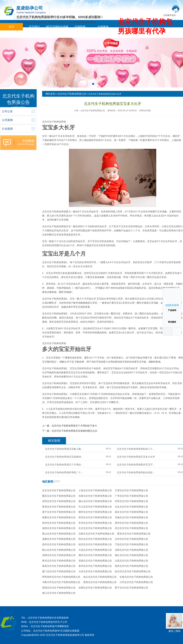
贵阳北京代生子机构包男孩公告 (59, 588)
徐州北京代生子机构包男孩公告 (59, 523)
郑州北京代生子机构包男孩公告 (131, 523)
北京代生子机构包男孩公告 (72, 94)
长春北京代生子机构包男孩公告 (136, 577)
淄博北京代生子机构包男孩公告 (59, 555)
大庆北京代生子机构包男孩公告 (95, 571)
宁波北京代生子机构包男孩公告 (131, 544)
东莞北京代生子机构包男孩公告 (131, 501)
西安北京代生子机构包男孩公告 (134, 534)
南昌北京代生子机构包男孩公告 (59, 566)
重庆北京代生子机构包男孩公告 (59, 496)
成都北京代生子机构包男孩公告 (59, 539)
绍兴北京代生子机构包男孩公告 (95, 539)
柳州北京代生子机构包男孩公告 (95, 512)
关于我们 (34, 27)
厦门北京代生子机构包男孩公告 (59, 571)
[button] (90, 84)
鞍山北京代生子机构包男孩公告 (59, 550)
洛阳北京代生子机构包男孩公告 (59, 528)
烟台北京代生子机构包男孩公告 (131, 555)
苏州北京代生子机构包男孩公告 (95, 517)
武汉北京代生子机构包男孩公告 (131, 528)
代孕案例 (103, 27)
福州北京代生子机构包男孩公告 (131, 566)
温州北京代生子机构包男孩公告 (59, 544)
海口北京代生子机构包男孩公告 (59, 593)
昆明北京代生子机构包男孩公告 (100, 582)
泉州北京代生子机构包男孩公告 (95, 566)
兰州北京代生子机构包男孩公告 (136, 582)
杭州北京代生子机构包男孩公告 (95, 544)
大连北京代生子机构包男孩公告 (95, 550)
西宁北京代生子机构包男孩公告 (131, 588)
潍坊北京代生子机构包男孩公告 (95, 555)
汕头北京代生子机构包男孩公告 (131, 507)
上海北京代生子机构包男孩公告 (95, 490)
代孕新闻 (80, 27)
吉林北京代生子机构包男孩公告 (95, 496)
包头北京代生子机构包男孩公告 (100, 577)
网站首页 (50, 94)
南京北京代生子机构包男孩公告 (131, 512)
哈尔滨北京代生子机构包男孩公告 (133, 571)
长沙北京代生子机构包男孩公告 (95, 528)
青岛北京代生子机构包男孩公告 (59, 561)
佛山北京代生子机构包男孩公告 (95, 501)
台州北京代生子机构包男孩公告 (131, 539)
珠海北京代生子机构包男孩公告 (59, 507)
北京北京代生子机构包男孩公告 (59, 490)
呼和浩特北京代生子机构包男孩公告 (61, 577)
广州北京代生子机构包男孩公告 (131, 496)
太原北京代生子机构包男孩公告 (131, 561)
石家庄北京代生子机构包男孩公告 (96, 534)
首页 (11, 27)
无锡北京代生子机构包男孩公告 (131, 517)
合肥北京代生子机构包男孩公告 (95, 588)
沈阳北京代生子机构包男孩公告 (131, 550)
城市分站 (11, 34)
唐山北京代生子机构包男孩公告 (59, 534)
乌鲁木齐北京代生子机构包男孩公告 (61, 582)
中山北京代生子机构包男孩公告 (95, 507)
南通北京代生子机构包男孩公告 (59, 517)
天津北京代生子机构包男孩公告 (131, 490)
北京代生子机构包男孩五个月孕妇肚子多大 (74, 426)
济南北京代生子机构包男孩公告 (95, 561)
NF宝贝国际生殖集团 (57, 30)
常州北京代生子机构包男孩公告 (95, 523)
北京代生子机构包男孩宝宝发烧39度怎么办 (75, 431)
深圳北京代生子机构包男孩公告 (59, 501)
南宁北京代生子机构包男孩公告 (59, 512)
